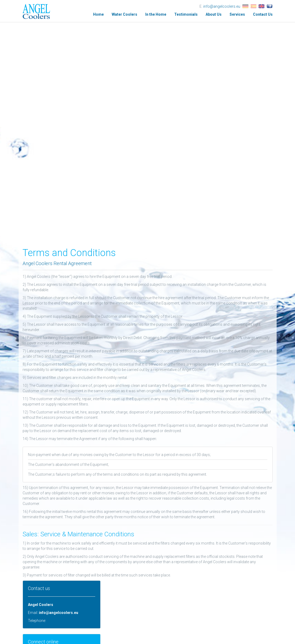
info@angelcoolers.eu (222, 6)
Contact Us (263, 14)
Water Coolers (124, 14)
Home (98, 14)
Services (237, 14)
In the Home (156, 14)
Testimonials (186, 14)
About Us (214, 14)
